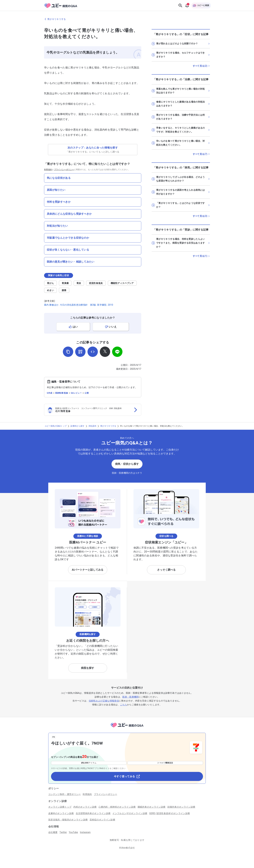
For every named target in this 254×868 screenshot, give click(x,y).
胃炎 (79, 283)
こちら (124, 705)
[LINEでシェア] (117, 352)
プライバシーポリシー (64, 170)
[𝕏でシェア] (105, 352)
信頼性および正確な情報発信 (104, 701)
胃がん (50, 283)
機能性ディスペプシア (122, 283)
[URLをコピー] (68, 352)
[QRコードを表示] (80, 352)
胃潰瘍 (65, 283)
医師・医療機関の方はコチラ (127, 473)
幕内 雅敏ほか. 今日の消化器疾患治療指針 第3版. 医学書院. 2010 (79, 305)
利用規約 (48, 170)
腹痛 (64, 290)
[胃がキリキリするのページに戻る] (127, 19)
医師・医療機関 (130, 697)
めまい (50, 290)
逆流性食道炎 (96, 283)
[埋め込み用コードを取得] (93, 352)
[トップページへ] (127, 728)
